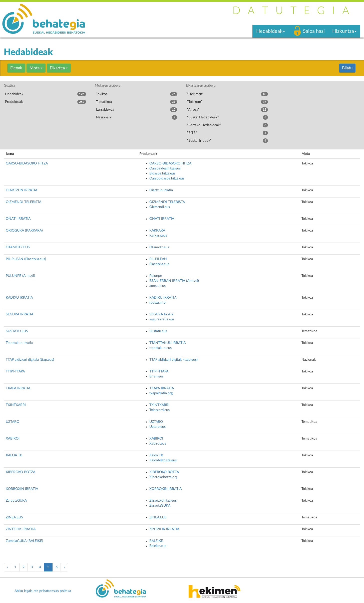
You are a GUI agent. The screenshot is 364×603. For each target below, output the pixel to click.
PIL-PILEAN (158, 259)
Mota (36, 68)
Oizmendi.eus (160, 207)
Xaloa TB (156, 455)
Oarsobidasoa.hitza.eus (167, 178)
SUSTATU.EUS (17, 331)
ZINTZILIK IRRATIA (21, 529)
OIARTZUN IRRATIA (22, 190)
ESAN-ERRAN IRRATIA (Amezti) (174, 281)
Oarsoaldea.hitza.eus (165, 168)
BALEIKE (156, 541)
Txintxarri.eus (159, 410)
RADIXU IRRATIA (19, 298)
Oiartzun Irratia (161, 190)
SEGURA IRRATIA (20, 314)
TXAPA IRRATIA (18, 388)
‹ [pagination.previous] (8, 567)
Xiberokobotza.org (163, 477)
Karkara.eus (158, 236)
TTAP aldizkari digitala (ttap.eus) (30, 360)
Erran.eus (156, 376)
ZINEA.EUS (14, 517)
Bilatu (347, 68)
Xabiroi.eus (158, 444)
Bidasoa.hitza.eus (162, 173)
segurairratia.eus (162, 319)
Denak (16, 68)
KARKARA (157, 231)
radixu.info (157, 303)
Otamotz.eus (159, 247)
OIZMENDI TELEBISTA (24, 202)
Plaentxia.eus (159, 264)
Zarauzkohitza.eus (163, 501)
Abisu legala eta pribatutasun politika (43, 591)
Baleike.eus (158, 546)
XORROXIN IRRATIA (22, 489)
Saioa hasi (314, 31)
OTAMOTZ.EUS (18, 247)
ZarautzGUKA (16, 501)
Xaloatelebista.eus (163, 460)
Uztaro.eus (157, 427)
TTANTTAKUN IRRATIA (167, 343)
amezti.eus (157, 286)
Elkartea (59, 68)
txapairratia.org (161, 393)
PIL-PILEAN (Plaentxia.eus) (26, 259)
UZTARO (13, 422)
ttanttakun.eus (160, 348)
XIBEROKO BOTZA (21, 472)
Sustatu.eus (158, 331)
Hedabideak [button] (271, 31)
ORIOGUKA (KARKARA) (24, 231)
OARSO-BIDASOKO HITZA (27, 163)
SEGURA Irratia (161, 314)
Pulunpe (156, 276)
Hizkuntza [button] (344, 31)
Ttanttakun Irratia (19, 343)
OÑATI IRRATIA (18, 219)
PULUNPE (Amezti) (20, 276)
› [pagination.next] (64, 567)
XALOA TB (14, 455)
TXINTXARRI (16, 405)
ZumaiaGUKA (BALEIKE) (24, 541)
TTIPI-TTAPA (15, 371)
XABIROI (13, 439)
